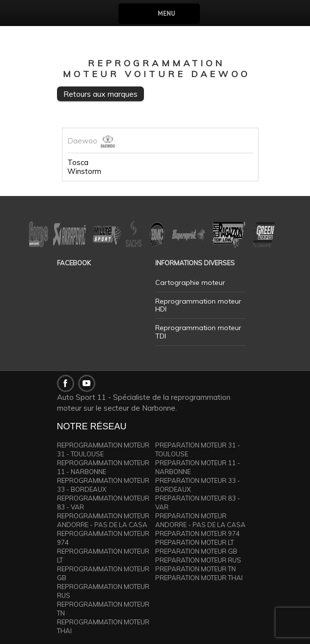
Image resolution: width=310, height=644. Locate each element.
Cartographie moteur (190, 282)
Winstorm (84, 171)
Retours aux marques (100, 94)
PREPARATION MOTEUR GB (196, 551)
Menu (166, 14)
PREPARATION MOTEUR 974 (197, 533)
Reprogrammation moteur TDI (198, 332)
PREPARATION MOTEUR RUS (198, 560)
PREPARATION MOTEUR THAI (199, 578)
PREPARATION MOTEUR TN (196, 569)
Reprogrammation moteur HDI (198, 305)
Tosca (78, 163)
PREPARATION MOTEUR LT (195, 542)
